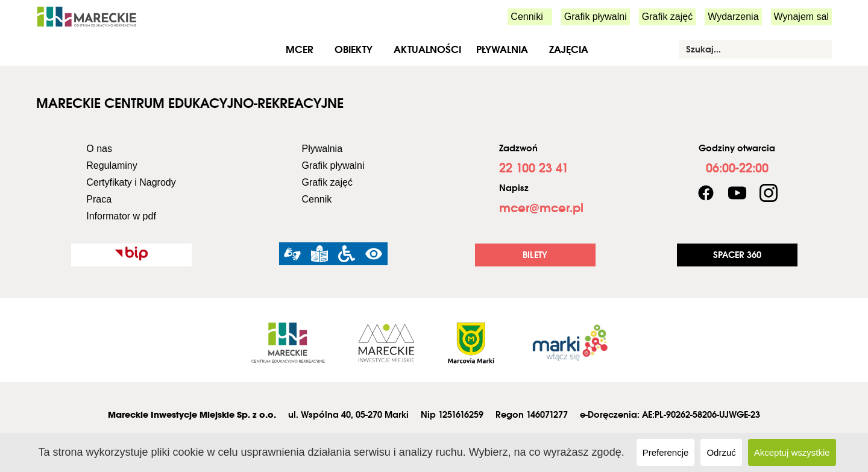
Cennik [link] (316, 199)
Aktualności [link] (427, 49)
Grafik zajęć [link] (667, 17)
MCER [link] (300, 49)
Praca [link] (99, 199)
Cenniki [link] (527, 17)
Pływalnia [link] (502, 49)
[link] (87, 16)
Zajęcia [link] (569, 49)
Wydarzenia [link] (733, 17)
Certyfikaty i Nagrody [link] (131, 182)
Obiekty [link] (354, 49)
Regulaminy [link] (112, 165)
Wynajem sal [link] (801, 17)
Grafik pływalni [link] (596, 17)
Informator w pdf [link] (121, 216)
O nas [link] (99, 149)
